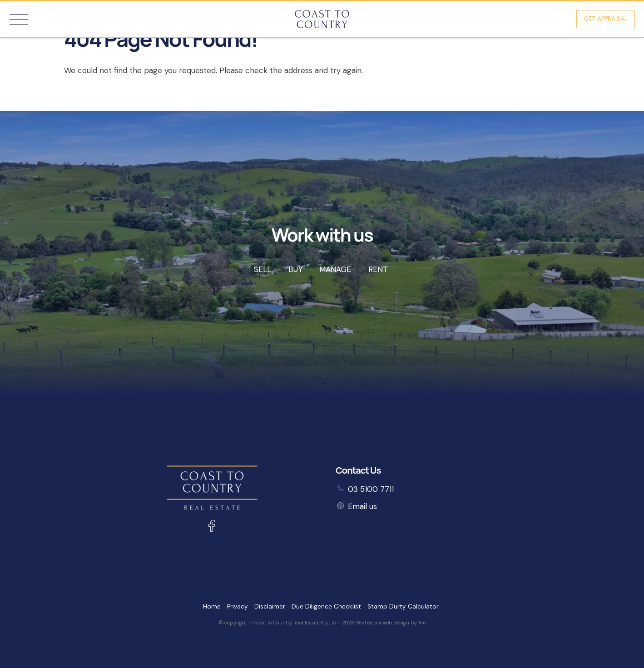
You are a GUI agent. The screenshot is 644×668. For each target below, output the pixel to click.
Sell (263, 269)
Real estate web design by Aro (391, 623)
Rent (378, 269)
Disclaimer (270, 606)
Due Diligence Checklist (326, 606)
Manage (335, 269)
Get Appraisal (606, 19)
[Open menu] (19, 19)
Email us (362, 506)
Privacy (238, 606)
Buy (295, 269)
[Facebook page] (212, 527)
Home (212, 606)
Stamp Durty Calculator (403, 606)
